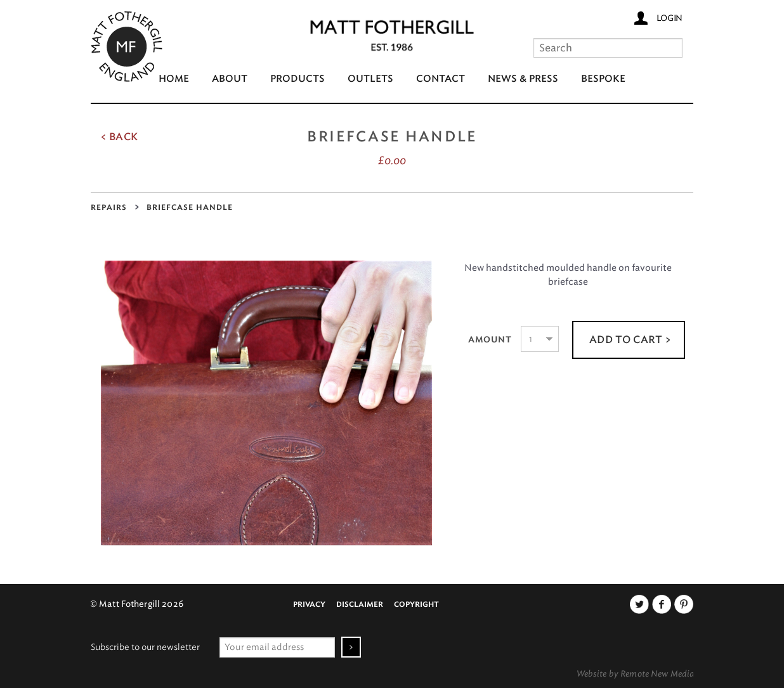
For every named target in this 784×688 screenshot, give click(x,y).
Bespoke (603, 79)
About (230, 79)
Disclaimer (360, 605)
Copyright (416, 605)
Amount (490, 340)
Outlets (370, 79)
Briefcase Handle (190, 208)
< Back (119, 137)
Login (670, 18)
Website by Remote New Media (636, 673)
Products (297, 79)
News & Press (523, 79)
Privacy (309, 605)
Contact (441, 79)
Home (174, 79)
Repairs (109, 208)
